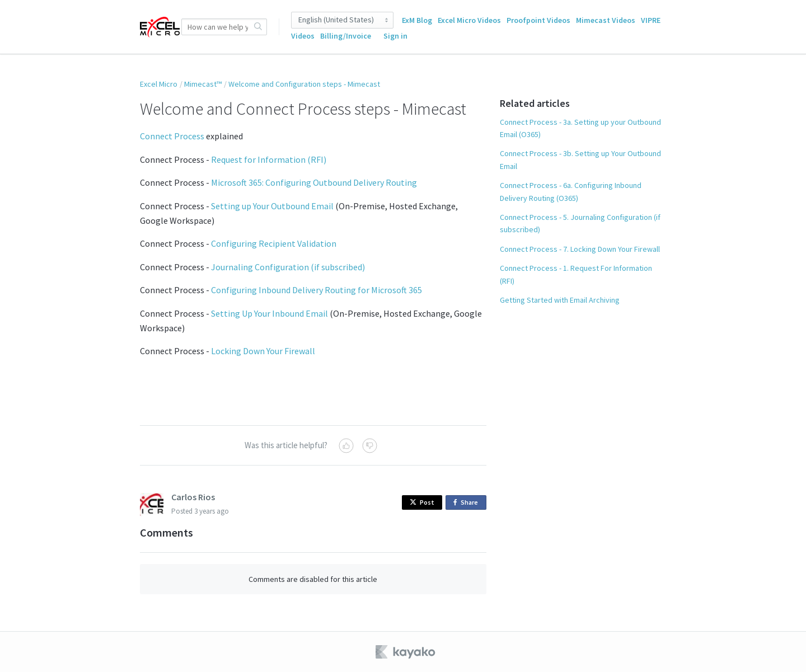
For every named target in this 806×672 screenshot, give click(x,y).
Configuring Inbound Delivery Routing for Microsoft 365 (317, 290)
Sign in (395, 36)
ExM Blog (417, 20)
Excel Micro (159, 84)
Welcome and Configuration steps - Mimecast (304, 84)
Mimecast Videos (606, 20)
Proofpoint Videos (538, 20)
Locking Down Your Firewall (263, 351)
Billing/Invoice (346, 36)
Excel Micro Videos (469, 20)
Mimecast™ (203, 84)
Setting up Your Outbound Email (272, 206)
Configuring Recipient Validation (274, 243)
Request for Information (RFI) (269, 159)
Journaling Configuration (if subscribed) (288, 267)
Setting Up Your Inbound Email (270, 313)
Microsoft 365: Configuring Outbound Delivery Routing (314, 182)
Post (422, 502)
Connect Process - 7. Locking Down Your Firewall (580, 249)
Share (468, 503)
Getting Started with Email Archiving (560, 300)
